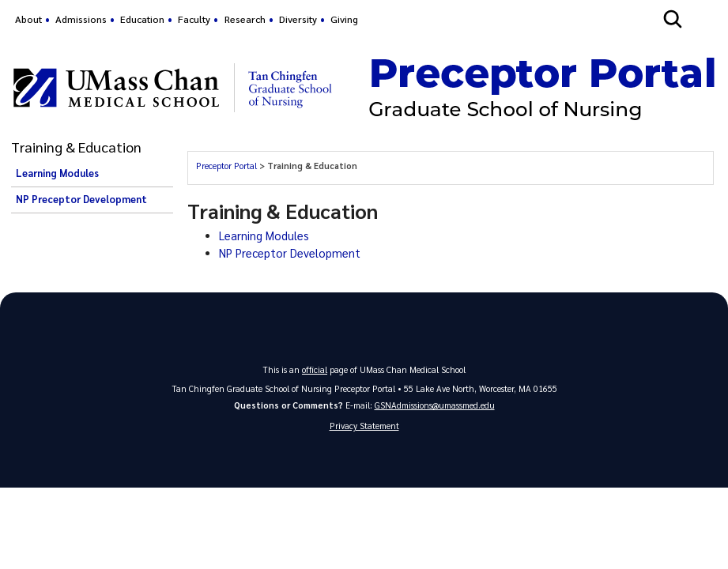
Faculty (194, 19)
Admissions (81, 19)
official (315, 369)
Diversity (298, 19)
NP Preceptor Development (81, 199)
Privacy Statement (364, 426)
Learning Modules (57, 173)
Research (245, 19)
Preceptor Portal (226, 166)
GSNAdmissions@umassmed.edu (435, 405)
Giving (344, 19)
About (28, 19)
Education (142, 19)
